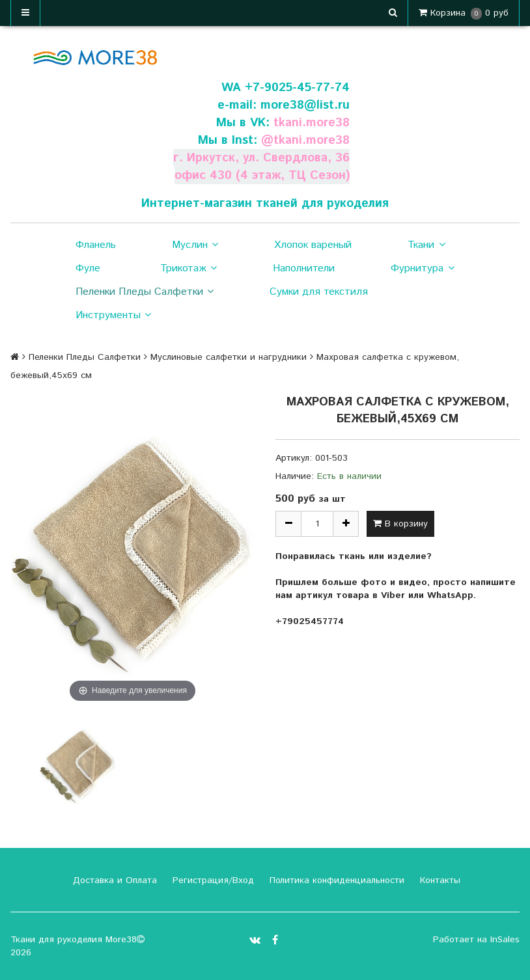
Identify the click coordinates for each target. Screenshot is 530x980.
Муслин (195, 245)
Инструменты (113, 316)
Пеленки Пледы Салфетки (145, 292)
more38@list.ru (305, 105)
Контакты (439, 880)
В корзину (400, 524)
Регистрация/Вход (212, 880)
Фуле (88, 268)
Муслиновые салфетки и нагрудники (229, 357)
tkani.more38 (311, 123)
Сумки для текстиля (319, 292)
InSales (505, 940)
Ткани (426, 245)
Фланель (96, 245)
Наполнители (304, 268)
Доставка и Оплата (113, 880)
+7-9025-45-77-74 (297, 88)
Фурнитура (422, 269)
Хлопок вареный (313, 245)
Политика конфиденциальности (335, 880)
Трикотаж (188, 269)
